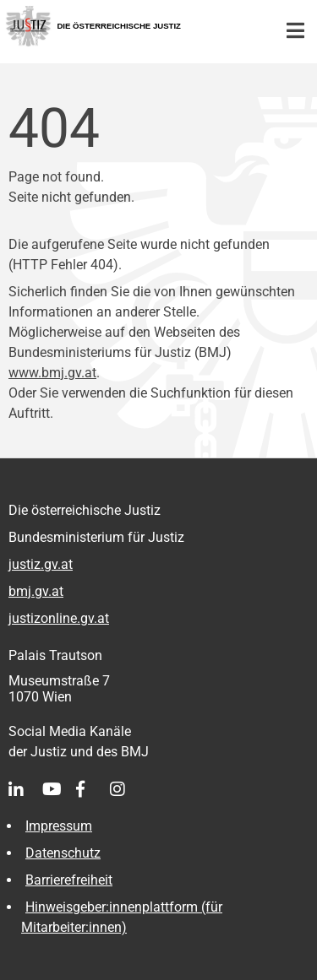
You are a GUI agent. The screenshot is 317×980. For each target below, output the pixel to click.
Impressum (59, 826)
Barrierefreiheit (69, 880)
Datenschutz (63, 853)
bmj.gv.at (36, 591)
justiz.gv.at (41, 564)
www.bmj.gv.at (52, 373)
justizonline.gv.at (59, 618)
